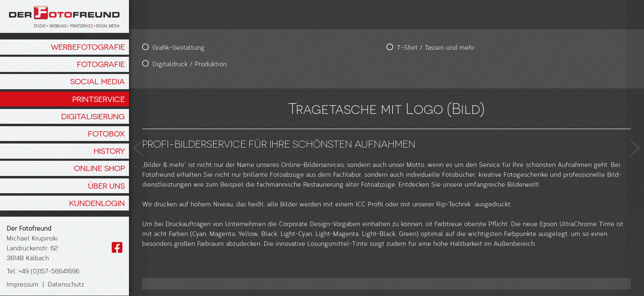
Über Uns (106, 186)
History (109, 151)
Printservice (99, 99)
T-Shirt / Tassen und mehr (307, 47)
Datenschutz (66, 284)
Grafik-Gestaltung (178, 47)
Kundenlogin (97, 203)
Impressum (23, 284)
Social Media (98, 81)
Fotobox (106, 134)
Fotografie (101, 64)
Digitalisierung (93, 116)
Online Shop (99, 168)
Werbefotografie (88, 47)
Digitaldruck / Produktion (190, 64)
